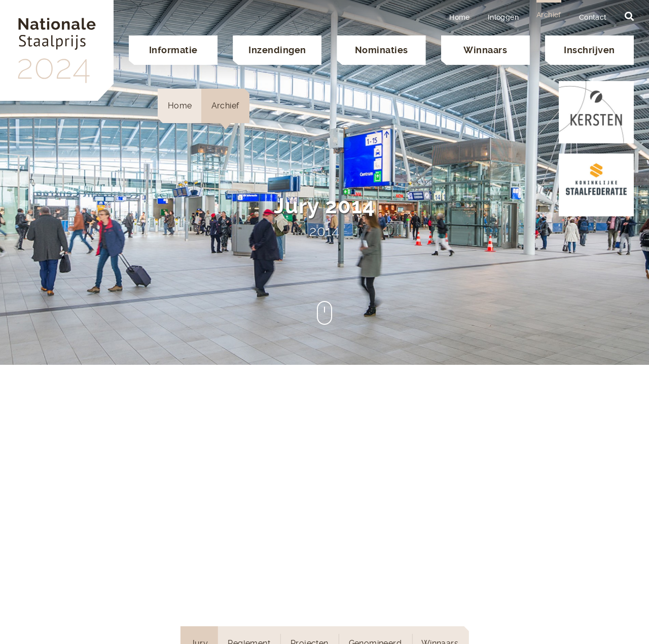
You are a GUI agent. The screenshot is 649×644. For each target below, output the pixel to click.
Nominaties (382, 50)
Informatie (173, 50)
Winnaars (485, 50)
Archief (549, 15)
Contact (593, 17)
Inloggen (503, 17)
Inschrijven (589, 50)
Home (460, 17)
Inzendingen (277, 50)
